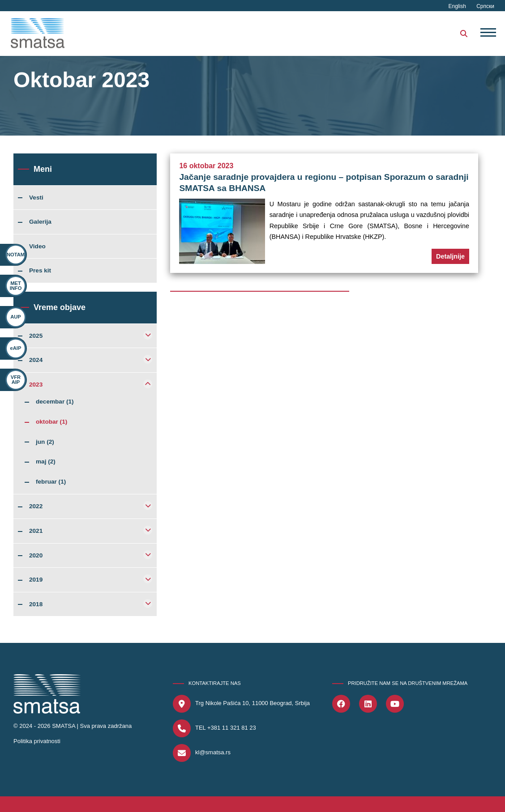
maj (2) (46, 462)
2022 (36, 506)
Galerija (40, 222)
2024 (36, 360)
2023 (36, 385)
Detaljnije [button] (450, 256)
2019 (36, 580)
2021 (36, 531)
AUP (16, 317)
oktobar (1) (51, 422)
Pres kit (40, 271)
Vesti (36, 198)
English (458, 6)
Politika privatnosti (37, 741)
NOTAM (16, 255)
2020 (36, 556)
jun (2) (45, 442)
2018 (36, 604)
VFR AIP (13, 380)
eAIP (15, 349)
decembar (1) (55, 402)
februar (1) (51, 482)
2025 (36, 336)
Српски (485, 6)
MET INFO (16, 286)
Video (37, 247)
